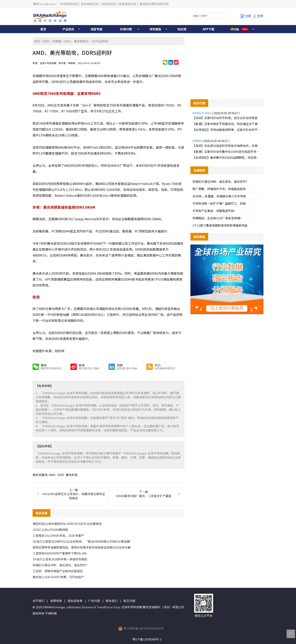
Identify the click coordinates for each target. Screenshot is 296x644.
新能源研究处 (128, 4)
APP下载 (208, 29)
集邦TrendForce (44, 4)
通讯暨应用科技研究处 (154, 4)
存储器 (57, 41)
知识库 (182, 29)
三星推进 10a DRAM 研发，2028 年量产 (58, 535)
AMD (52, 475)
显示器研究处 (90, 4)
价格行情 (126, 29)
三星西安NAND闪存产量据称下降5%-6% (60, 553)
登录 (258, 16)
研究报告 (155, 29)
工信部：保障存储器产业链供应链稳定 (58, 571)
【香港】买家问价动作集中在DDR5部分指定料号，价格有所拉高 (227, 152)
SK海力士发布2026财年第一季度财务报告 (60, 559)
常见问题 (129, 601)
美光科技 (72, 475)
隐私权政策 (75, 601)
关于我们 (38, 601)
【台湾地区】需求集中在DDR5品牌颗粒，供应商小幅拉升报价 (227, 157)
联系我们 (112, 601)
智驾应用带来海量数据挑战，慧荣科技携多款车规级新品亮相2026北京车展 (82, 547)
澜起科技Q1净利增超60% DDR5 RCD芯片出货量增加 (67, 524)
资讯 (46, 41)
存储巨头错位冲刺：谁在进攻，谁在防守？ (61, 565)
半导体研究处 (69, 4)
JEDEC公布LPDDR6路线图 (50, 530)
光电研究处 (109, 4)
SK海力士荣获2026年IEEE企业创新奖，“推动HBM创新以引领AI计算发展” (83, 541)
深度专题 (96, 29)
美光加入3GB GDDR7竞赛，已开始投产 (58, 577)
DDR (61, 475)
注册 (246, 16)
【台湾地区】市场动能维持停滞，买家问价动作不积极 (227, 130)
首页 (43, 29)
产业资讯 (68, 29)
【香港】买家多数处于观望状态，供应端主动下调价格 (227, 124)
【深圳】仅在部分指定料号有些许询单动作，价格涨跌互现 (227, 146)
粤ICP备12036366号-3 (147, 639)
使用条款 (56, 601)
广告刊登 (94, 601)
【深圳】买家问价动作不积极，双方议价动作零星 (225, 118)
